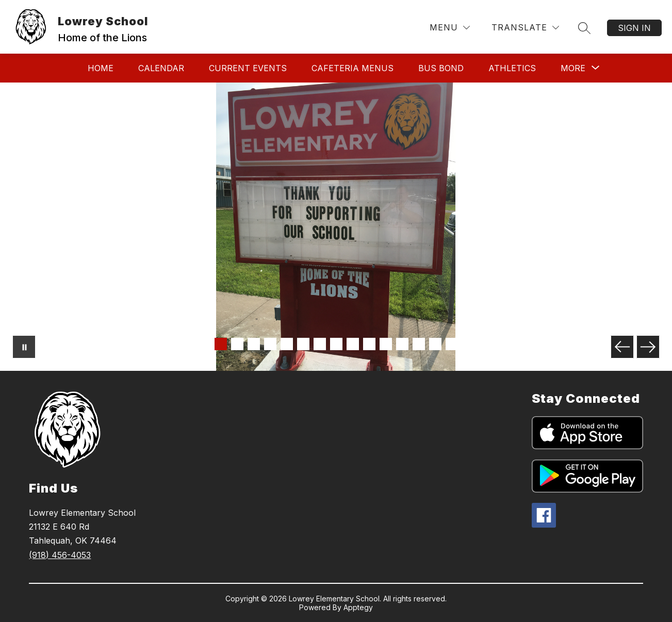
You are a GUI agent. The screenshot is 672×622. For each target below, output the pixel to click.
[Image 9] (353, 344)
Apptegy (358, 607)
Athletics (512, 68)
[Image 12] (402, 344)
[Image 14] (435, 344)
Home (101, 68)
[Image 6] (303, 344)
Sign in (634, 28)
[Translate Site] (525, 28)
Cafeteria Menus (353, 68)
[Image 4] (270, 344)
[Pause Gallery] (24, 347)
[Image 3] (254, 344)
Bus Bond (441, 68)
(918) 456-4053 (60, 555)
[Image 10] (369, 344)
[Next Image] (648, 347)
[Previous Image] (622, 347)
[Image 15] (452, 344)
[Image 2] (237, 344)
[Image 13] (419, 344)
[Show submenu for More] (573, 68)
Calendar (161, 68)
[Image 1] (221, 344)
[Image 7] (320, 344)
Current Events (248, 68)
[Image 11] (386, 344)
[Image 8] (336, 344)
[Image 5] (287, 344)
